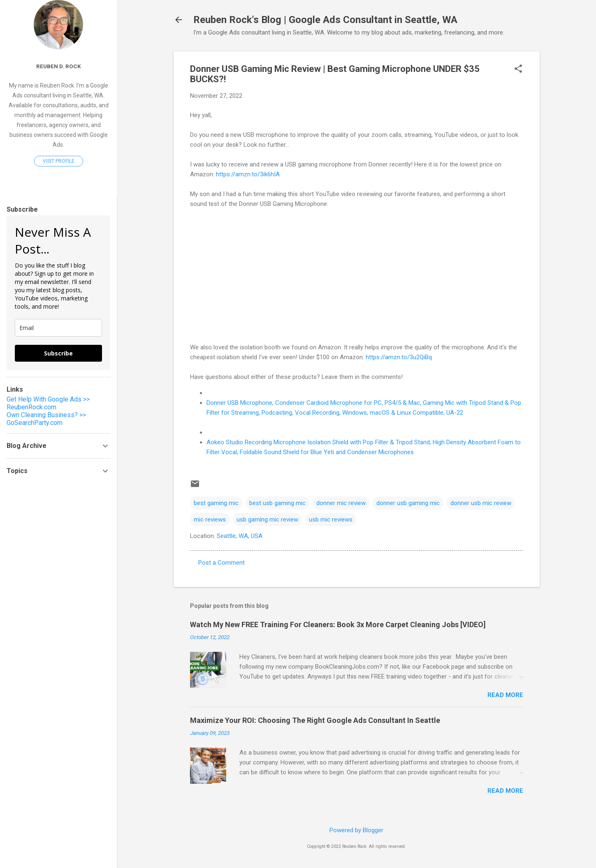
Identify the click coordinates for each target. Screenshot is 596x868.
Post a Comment (221, 563)
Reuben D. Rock (59, 66)
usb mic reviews (331, 519)
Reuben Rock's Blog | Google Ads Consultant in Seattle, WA (325, 20)
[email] (58, 328)
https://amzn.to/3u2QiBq (399, 357)
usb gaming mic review (267, 519)
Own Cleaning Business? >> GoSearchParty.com (46, 419)
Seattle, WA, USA (240, 536)
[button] (518, 69)
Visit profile (59, 161)
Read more (505, 695)
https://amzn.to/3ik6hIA (248, 174)
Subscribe (58, 353)
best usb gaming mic (277, 503)
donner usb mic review (481, 503)
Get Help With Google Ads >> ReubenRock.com (48, 403)
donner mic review (341, 503)
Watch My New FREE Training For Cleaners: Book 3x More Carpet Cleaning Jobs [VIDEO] (338, 624)
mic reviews (210, 519)
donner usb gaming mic (408, 503)
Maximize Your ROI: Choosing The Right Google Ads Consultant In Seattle (315, 720)
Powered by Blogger (356, 830)
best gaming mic (216, 503)
